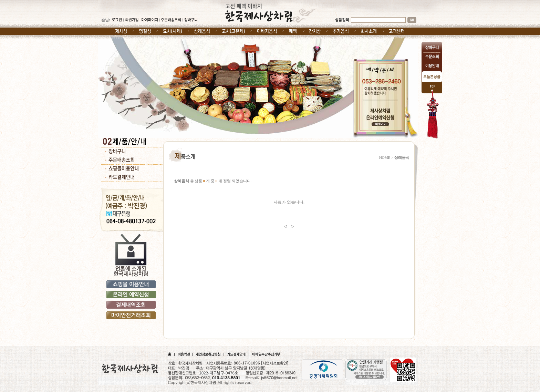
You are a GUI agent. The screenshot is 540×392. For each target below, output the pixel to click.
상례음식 (402, 157)
